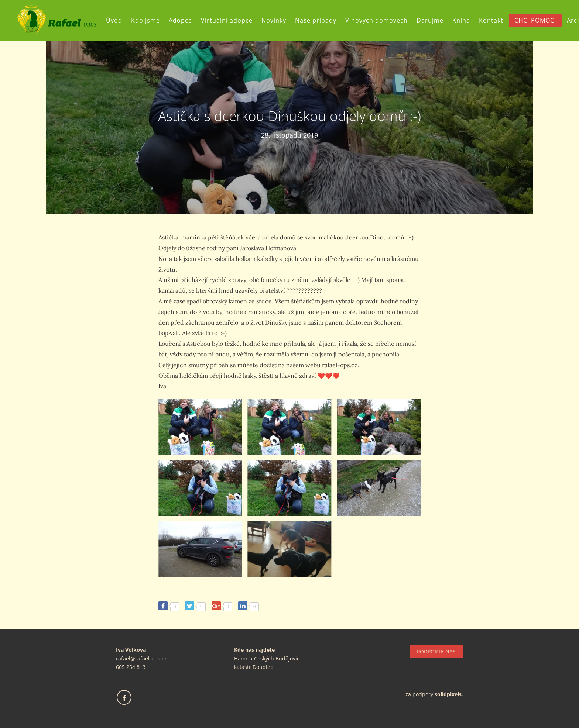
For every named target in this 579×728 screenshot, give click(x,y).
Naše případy (319, 20)
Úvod (117, 20)
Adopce (183, 20)
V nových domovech (379, 20)
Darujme (433, 20)
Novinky (277, 20)
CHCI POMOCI (538, 20)
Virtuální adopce (230, 20)
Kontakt (494, 20)
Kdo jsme (148, 20)
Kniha (464, 20)
